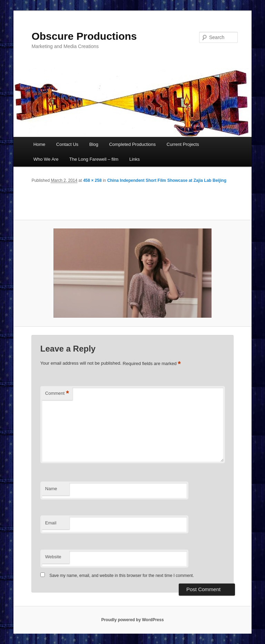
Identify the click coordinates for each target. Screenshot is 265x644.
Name (51, 489)
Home (40, 144)
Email (51, 523)
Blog (94, 144)
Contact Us (67, 144)
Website (53, 557)
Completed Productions (132, 144)
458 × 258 (92, 180)
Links (135, 159)
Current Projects (183, 144)
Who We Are (46, 159)
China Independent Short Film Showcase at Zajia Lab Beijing (167, 180)
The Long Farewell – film (94, 159)
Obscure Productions (84, 36)
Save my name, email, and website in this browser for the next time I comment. (122, 576)
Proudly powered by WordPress (132, 620)
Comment (57, 394)
